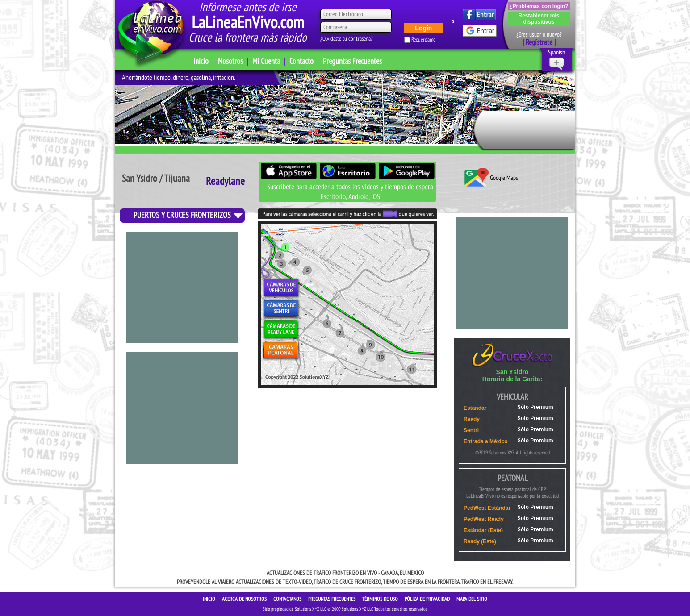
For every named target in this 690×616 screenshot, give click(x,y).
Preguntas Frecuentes (352, 61)
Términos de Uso (381, 599)
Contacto (301, 61)
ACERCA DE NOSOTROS (245, 599)
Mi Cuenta (266, 61)
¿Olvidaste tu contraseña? (347, 39)
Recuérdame (423, 40)
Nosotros (230, 61)
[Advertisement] (182, 408)
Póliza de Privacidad (428, 599)
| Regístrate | (539, 42)
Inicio (201, 61)
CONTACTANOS (288, 599)
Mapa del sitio (472, 599)
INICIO (210, 599)
